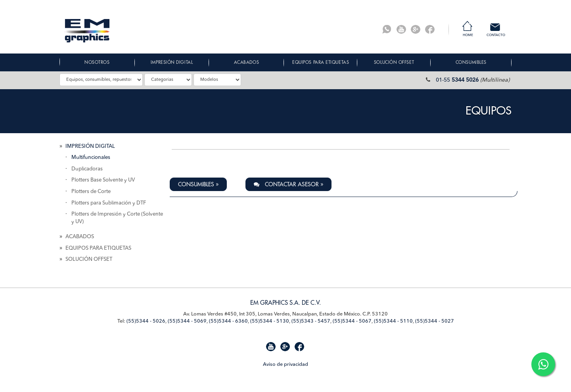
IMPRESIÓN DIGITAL (90, 146)
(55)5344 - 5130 (270, 321)
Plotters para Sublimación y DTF (109, 203)
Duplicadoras (87, 169)
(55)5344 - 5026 (146, 321)
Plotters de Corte (91, 192)
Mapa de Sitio (75, 364)
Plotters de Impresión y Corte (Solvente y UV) (117, 218)
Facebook (430, 29)
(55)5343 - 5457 (311, 321)
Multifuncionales (91, 158)
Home (468, 35)
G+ (416, 29)
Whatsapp (387, 29)
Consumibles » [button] (198, 184)
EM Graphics (87, 31)
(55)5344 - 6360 (228, 321)
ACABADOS (80, 237)
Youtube (401, 29)
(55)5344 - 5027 (435, 321)
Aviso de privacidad (285, 364)
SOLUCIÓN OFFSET (89, 259)
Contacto (496, 35)
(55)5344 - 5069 (187, 321)
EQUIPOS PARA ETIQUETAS (98, 248)
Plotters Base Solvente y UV (103, 180)
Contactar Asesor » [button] (288, 184)
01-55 (457, 80)
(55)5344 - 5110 (393, 321)
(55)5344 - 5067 (352, 321)
